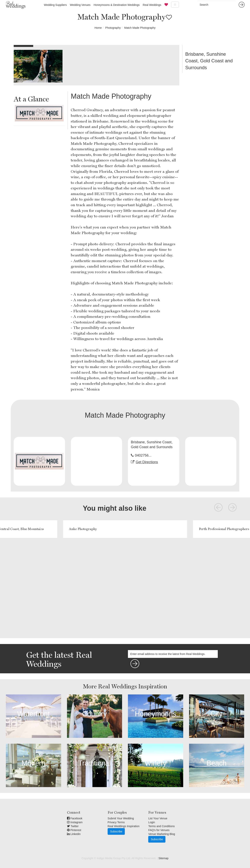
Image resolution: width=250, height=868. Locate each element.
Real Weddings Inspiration (124, 826)
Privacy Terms (116, 822)
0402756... (143, 455)
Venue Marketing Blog (162, 834)
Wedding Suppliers (55, 5)
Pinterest (74, 830)
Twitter (73, 826)
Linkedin (74, 834)
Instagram (75, 822)
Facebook (75, 818)
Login (152, 822)
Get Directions (147, 462)
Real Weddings (152, 5)
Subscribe (116, 831)
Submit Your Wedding (121, 818)
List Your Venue (158, 818)
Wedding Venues (80, 5)
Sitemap (163, 858)
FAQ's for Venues (159, 830)
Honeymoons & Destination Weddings (117, 5)
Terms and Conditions (161, 826)
